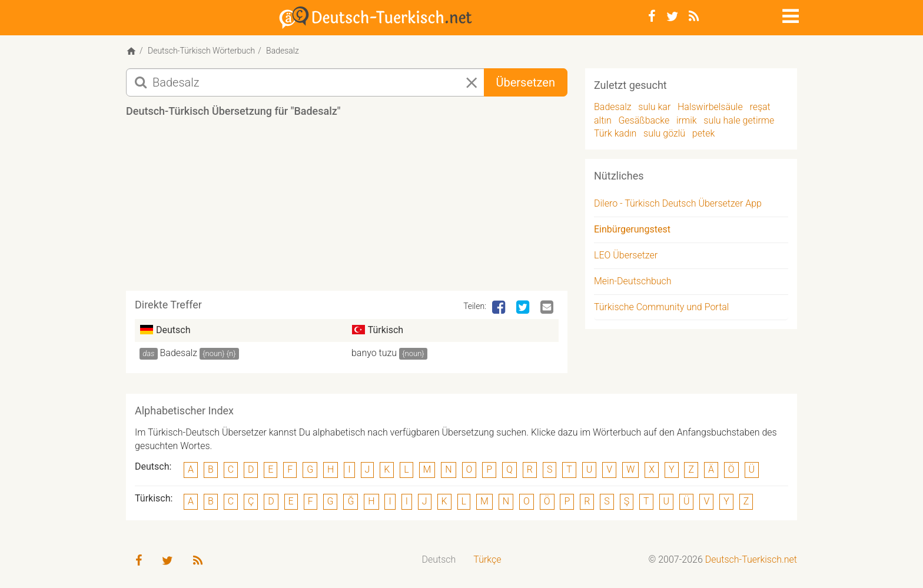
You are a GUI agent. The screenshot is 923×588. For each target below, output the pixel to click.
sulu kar (654, 107)
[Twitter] (672, 16)
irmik (687, 120)
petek (703, 133)
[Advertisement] (347, 208)
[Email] (548, 308)
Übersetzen (526, 82)
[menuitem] (439, 560)
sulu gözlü (664, 133)
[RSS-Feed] (694, 16)
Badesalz (179, 353)
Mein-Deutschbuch (633, 281)
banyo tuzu (374, 353)
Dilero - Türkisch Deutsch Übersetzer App (678, 203)
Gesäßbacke (644, 120)
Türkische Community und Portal (661, 307)
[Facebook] (652, 16)
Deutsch (439, 559)
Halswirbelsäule (710, 107)
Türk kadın (615, 133)
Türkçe (487, 559)
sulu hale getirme (739, 120)
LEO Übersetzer (626, 255)
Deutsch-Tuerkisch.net (751, 559)
